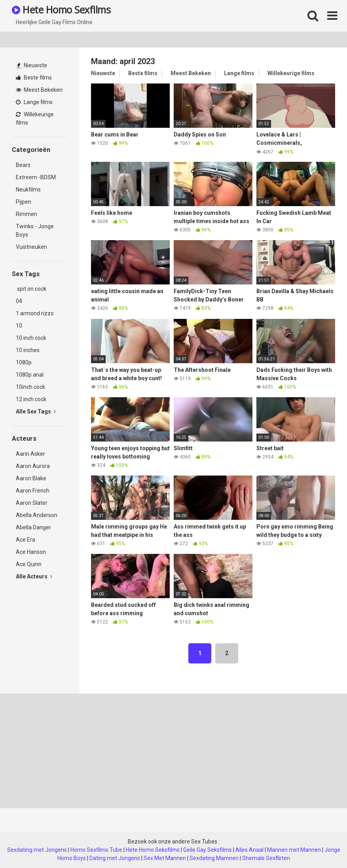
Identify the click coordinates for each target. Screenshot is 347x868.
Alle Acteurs (34, 576)
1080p (24, 362)
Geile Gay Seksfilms (208, 850)
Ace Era (26, 540)
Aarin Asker (30, 454)
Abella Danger (33, 527)
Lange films (34, 102)
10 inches (28, 350)
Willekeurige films (35, 118)
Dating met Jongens (115, 858)
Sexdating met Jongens (37, 850)
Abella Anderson (37, 515)
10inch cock (30, 387)
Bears (23, 165)
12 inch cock (31, 399)
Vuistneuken (31, 247)
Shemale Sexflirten (266, 858)
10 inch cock (31, 338)
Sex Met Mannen (165, 858)
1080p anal (30, 375)
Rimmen (27, 214)
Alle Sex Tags (36, 411)
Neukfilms (28, 190)
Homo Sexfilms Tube (96, 850)
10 (19, 326)
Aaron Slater (32, 503)
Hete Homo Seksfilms (153, 850)
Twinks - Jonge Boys (35, 230)
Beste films (34, 78)
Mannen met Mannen (294, 850)
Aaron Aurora (33, 466)
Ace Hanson (31, 552)
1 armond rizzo (35, 313)
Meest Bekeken (39, 90)
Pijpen (24, 202)
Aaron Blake (31, 478)
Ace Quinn (29, 564)
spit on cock (31, 289)
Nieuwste (32, 65)
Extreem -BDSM (36, 177)
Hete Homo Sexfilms (61, 9)
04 (19, 301)
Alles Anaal (249, 850)
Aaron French (33, 491)
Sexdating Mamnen (214, 858)
